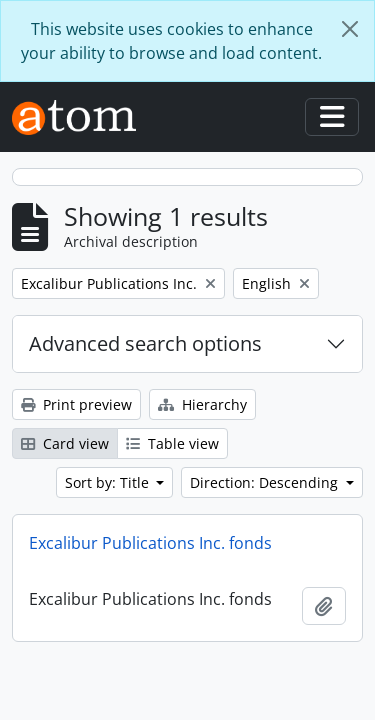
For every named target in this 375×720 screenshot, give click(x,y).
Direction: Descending (266, 482)
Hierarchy (202, 404)
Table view (172, 443)
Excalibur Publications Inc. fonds (150, 543)
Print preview (76, 404)
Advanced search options (145, 343)
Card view (65, 443)
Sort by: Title (109, 482)
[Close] (350, 29)
